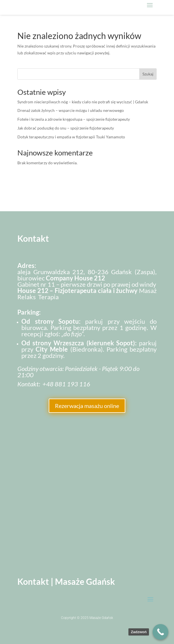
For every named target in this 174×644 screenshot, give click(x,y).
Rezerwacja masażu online (87, 406)
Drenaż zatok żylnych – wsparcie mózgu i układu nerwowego (71, 110)
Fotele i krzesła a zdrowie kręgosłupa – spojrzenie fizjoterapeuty (74, 119)
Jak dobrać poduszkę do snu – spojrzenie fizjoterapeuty (66, 128)
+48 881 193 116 (66, 384)
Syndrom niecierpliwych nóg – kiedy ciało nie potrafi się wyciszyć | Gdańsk (83, 102)
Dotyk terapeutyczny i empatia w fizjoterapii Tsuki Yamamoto (71, 137)
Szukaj (148, 74)
